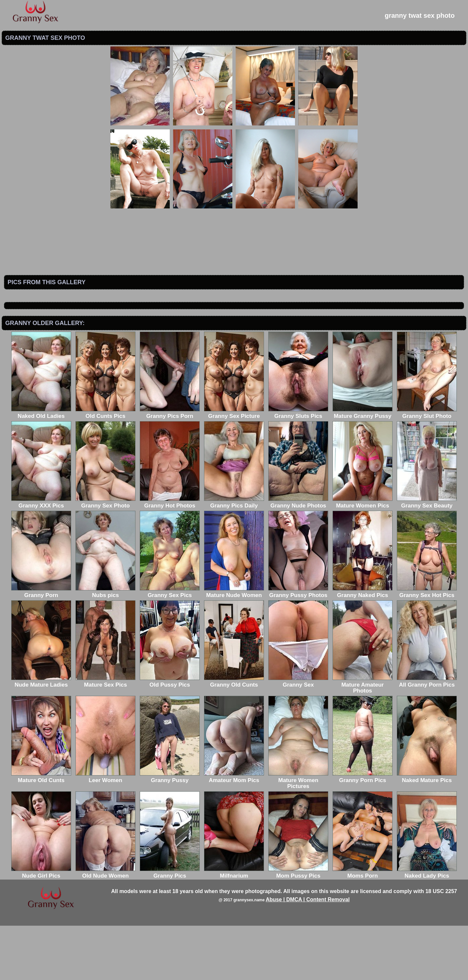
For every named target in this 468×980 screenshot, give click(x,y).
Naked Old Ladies (41, 467)
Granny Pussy (170, 832)
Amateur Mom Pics (234, 832)
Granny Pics (170, 927)
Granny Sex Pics (170, 647)
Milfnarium (234, 927)
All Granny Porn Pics (427, 736)
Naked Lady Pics (427, 927)
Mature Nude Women (234, 647)
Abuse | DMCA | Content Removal (308, 954)
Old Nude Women (105, 927)
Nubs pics (105, 647)
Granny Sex (298, 736)
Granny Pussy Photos (298, 647)
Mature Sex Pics (105, 736)
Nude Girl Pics (41, 927)
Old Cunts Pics (105, 467)
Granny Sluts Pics (298, 467)
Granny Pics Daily (234, 557)
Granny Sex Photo (105, 557)
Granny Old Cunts (234, 736)
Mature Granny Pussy (363, 467)
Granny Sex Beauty (427, 557)
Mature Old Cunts (41, 832)
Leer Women (105, 832)
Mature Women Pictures (298, 835)
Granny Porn (41, 647)
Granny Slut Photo (427, 467)
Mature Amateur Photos (363, 739)
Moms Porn (363, 927)
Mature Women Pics (363, 557)
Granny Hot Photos (170, 557)
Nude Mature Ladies (41, 736)
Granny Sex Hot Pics (427, 647)
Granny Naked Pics (363, 647)
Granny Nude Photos (298, 557)
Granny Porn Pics (363, 832)
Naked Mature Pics (427, 832)
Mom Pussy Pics (298, 927)
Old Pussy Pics (170, 736)
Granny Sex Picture (234, 467)
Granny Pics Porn (170, 467)
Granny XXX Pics (41, 557)
